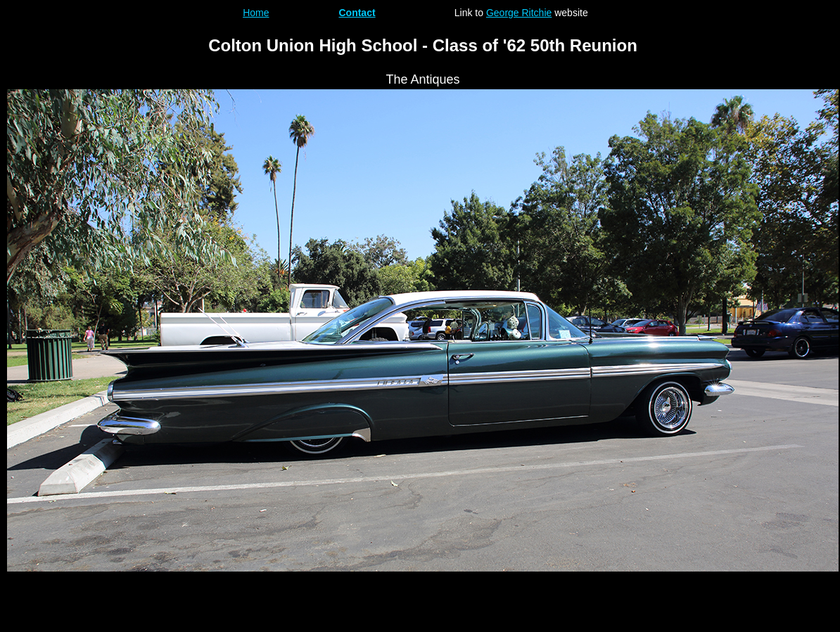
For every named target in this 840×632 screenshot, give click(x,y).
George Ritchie (519, 13)
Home (256, 13)
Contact (357, 13)
